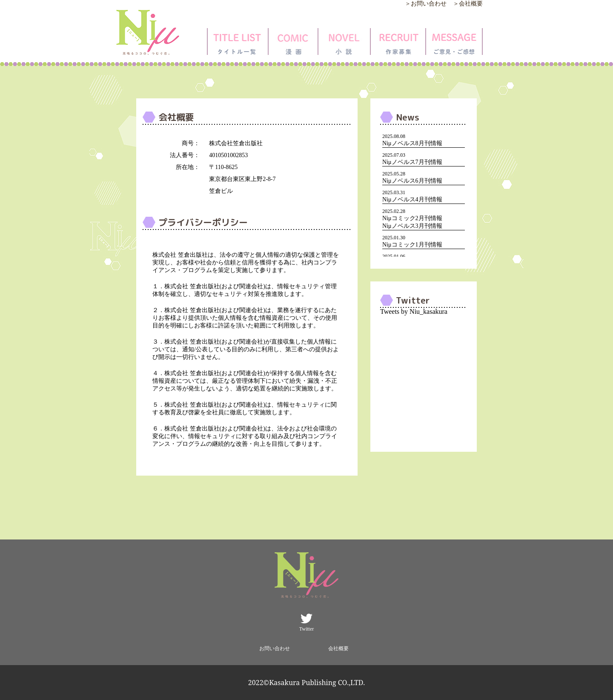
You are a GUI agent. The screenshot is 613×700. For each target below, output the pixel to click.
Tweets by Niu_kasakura (414, 311)
